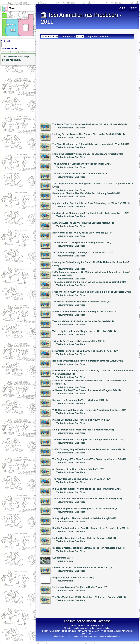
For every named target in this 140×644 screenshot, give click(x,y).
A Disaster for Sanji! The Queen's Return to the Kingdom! (83, 390)
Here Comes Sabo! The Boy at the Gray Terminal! (78, 233)
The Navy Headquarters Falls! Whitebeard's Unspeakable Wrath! (87, 144)
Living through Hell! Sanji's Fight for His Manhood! (80, 430)
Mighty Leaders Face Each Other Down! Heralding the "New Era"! (87, 203)
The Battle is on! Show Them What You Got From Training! (84, 499)
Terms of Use (84, 625)
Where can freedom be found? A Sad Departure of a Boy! (83, 311)
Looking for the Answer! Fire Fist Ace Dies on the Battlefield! (85, 134)
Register (132, 8)
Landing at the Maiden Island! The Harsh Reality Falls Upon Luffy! (88, 213)
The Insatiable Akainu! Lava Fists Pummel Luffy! (78, 174)
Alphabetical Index (98, 37)
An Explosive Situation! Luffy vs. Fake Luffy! (76, 469)
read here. (15, 60)
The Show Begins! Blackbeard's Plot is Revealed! (78, 164)
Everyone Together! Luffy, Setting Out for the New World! (83, 508)
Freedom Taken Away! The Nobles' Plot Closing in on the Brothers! (88, 292)
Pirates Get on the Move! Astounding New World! (79, 420)
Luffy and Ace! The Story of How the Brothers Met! (80, 223)
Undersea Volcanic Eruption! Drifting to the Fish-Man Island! (85, 548)
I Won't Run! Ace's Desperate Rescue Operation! (78, 243)
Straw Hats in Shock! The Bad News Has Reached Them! (82, 351)
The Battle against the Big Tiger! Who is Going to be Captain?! (86, 282)
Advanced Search (9, 48)
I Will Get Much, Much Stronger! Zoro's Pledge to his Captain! (85, 440)
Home (74, 625)
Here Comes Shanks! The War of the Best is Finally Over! (83, 193)
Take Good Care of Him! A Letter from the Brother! (80, 321)
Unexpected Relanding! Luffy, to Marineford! (76, 400)
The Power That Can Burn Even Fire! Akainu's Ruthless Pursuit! (86, 124)
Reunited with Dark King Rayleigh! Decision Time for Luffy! (84, 361)
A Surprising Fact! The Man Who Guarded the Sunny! (81, 518)
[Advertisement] (17, 83)
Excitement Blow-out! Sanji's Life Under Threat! (78, 587)
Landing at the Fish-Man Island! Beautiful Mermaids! (81, 568)
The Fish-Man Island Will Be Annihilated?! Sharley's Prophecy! (86, 597)
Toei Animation (65, 128)
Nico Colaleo (108, 631)
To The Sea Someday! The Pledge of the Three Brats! (80, 252)
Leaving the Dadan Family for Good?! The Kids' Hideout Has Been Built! (91, 262)
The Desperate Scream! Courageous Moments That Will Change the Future (93, 183)
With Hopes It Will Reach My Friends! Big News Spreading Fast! (86, 410)
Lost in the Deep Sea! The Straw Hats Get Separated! (81, 538)
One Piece (80, 128)
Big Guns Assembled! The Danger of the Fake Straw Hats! (83, 489)
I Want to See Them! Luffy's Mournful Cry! (75, 341)
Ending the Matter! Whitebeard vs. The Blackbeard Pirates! (84, 154)
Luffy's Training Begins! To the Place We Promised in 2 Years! (85, 449)
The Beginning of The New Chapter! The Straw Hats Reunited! (86, 459)
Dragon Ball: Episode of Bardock (70, 577)
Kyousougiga (59, 558)
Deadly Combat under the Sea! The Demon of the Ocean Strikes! (87, 528)
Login (122, 8)
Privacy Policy (97, 625)
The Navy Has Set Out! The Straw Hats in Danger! (79, 479)
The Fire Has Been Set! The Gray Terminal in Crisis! (79, 302)
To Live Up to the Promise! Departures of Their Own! (81, 331)
